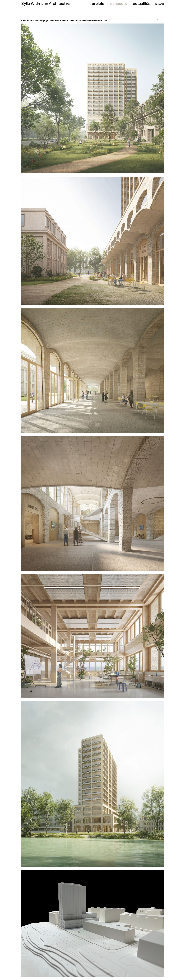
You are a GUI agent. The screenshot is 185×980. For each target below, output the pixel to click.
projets (98, 4)
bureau (160, 4)
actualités (142, 4)
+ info (105, 21)
